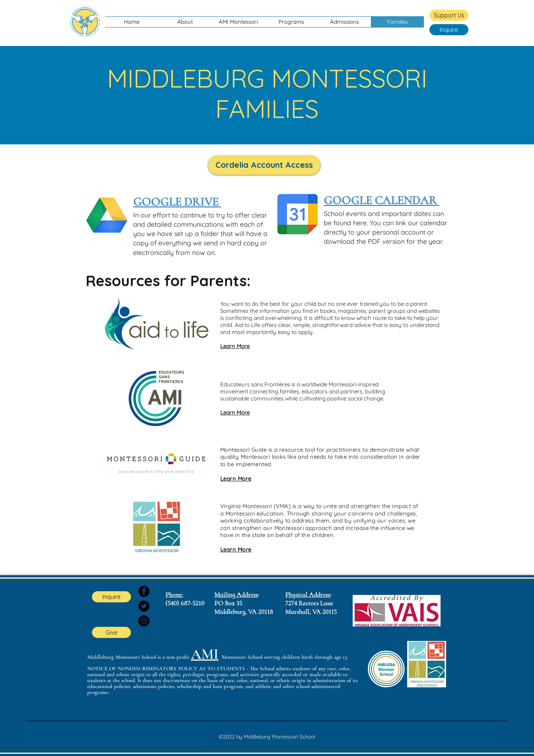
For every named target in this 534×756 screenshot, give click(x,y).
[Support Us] (449, 15)
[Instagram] (144, 621)
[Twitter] (144, 606)
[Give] (111, 632)
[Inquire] (449, 30)
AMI (205, 654)
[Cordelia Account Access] (264, 165)
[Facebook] (144, 591)
